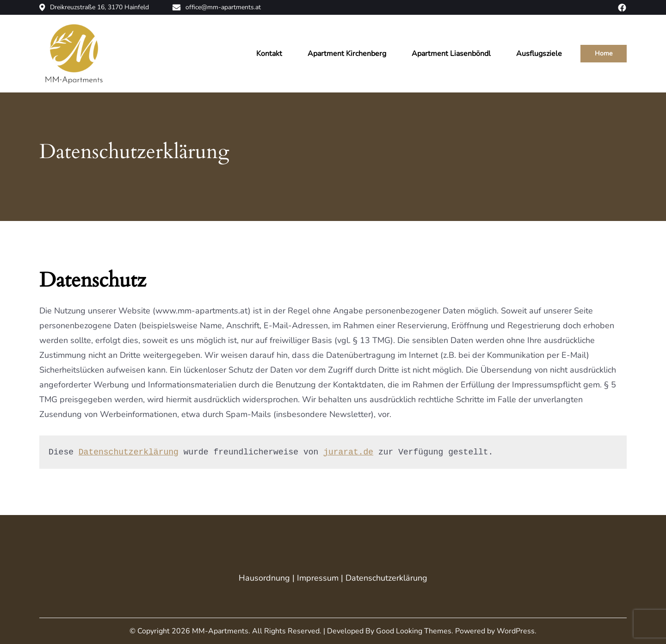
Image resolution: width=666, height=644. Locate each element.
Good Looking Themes (414, 631)
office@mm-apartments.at (216, 7)
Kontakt (269, 54)
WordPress (516, 631)
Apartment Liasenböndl (451, 54)
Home (604, 53)
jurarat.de (348, 452)
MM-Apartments (220, 631)
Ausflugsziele (539, 54)
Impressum (318, 578)
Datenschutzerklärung (129, 452)
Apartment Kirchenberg (347, 54)
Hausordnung (264, 578)
